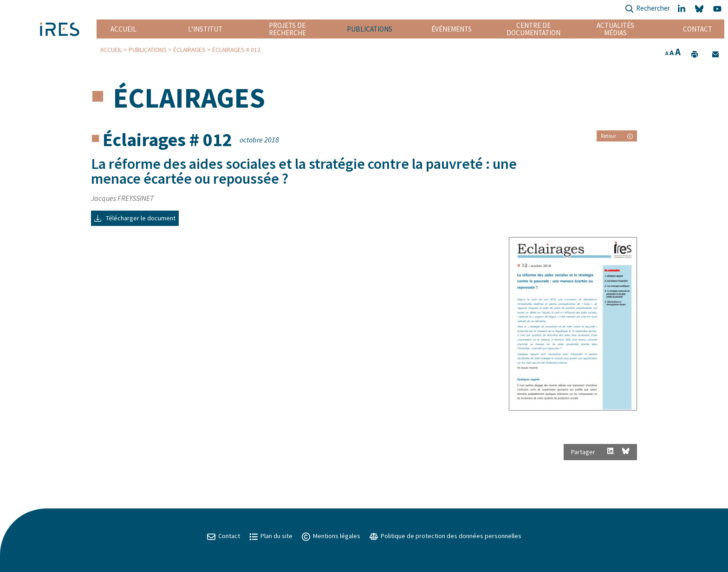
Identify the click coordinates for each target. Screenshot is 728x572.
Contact (698, 29)
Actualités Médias (615, 29)
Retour (617, 136)
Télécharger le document (135, 218)
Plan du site (271, 536)
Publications (370, 29)
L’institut (205, 29)
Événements (452, 29)
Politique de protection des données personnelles (445, 536)
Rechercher (647, 9)
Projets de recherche (287, 29)
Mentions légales (331, 536)
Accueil (123, 29)
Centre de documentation (534, 29)
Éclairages (189, 50)
